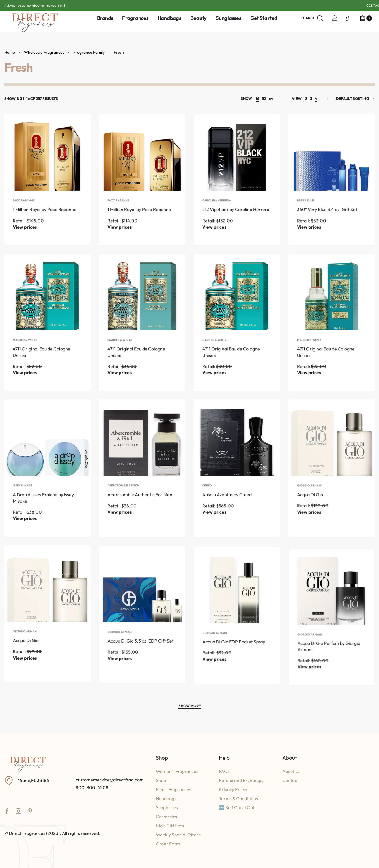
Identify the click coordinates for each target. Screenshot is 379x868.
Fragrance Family (89, 52)
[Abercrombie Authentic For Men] (142, 451)
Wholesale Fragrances (44, 52)
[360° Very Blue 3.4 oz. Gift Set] (332, 157)
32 (264, 98)
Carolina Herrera (217, 210)
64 (271, 98)
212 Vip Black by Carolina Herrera (236, 219)
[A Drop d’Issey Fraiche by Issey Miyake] (47, 447)
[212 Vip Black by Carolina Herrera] (237, 157)
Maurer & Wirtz (25, 350)
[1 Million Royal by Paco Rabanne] (47, 157)
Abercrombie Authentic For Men (140, 511)
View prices (25, 237)
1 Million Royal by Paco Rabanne (45, 219)
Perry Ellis (306, 210)
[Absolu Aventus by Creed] (237, 457)
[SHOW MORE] (190, 707)
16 (257, 98)
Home (10, 52)
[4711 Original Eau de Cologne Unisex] (47, 297)
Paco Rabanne (23, 210)
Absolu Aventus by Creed (228, 515)
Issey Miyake (23, 500)
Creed (208, 507)
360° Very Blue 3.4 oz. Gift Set (327, 219)
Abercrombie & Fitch (124, 503)
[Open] (348, 18)
